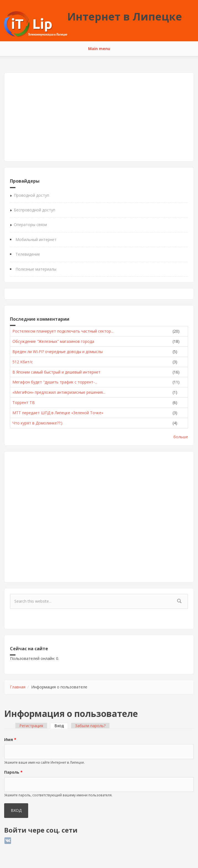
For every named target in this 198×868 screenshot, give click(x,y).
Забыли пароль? (90, 726)
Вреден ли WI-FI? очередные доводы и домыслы (58, 352)
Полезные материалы (36, 269)
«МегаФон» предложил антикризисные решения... (59, 392)
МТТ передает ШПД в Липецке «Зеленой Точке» (58, 413)
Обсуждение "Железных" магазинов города (53, 341)
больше (181, 437)
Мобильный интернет (36, 239)
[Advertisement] (99, 117)
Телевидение (28, 254)
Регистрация (31, 726)
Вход (61, 726)
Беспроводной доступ (35, 210)
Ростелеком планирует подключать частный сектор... (63, 331)
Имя (10, 739)
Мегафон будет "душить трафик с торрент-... (55, 382)
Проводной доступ (31, 195)
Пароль (13, 772)
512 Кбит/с (23, 362)
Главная (18, 687)
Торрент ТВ (24, 402)
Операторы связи (30, 225)
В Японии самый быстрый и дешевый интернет (56, 372)
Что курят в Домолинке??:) (37, 423)
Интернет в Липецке (125, 16)
